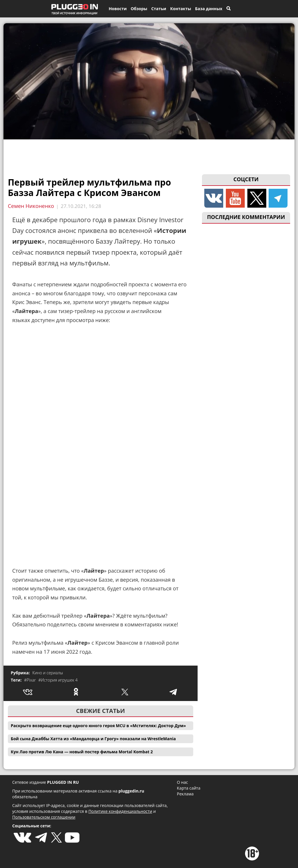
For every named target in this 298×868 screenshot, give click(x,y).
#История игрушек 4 (58, 680)
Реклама (185, 794)
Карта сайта (189, 788)
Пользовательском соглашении (44, 817)
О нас (182, 782)
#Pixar (31, 680)
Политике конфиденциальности (120, 811)
